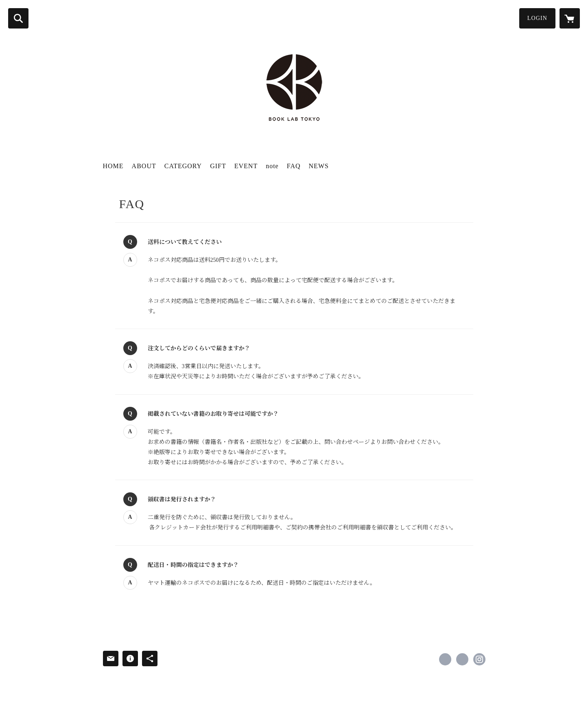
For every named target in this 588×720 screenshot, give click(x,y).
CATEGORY (183, 166)
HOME (113, 166)
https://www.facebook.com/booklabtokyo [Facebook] (445, 659)
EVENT (246, 166)
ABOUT (144, 166)
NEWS (319, 166)
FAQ (294, 166)
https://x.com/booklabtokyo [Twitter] (462, 659)
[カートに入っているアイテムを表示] (570, 18)
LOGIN (537, 18)
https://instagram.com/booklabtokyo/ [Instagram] (479, 659)
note (272, 166)
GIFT (218, 166)
